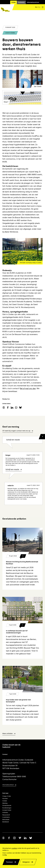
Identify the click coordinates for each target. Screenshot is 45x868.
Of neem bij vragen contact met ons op (16, 431)
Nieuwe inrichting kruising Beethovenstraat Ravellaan (22, 563)
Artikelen (5, 813)
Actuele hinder (7, 810)
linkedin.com (12, 407)
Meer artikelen (8, 734)
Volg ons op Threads (4, 838)
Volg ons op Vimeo (20, 838)
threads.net (4, 407)
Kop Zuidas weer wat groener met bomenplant (18, 701)
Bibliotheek (6, 820)
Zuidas (13, 2)
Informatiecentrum (33, 2)
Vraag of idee (7, 796)
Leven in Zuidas (10, 33)
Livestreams (6, 817)
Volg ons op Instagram (14, 838)
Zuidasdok (21, 2)
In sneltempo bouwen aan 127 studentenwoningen (17, 632)
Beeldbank (6, 822)
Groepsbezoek (7, 805)
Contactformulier (9, 779)
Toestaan (9, 862)
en (39, 7)
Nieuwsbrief (6, 815)
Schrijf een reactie (13, 440)
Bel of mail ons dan (28, 389)
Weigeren (26, 862)
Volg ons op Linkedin (25, 838)
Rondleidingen (7, 808)
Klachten (5, 799)
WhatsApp (16, 407)
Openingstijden (9, 774)
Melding (5, 803)
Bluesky (20, 407)
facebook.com (8, 407)
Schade (5, 801)
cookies (14, 848)
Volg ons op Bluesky (31, 838)
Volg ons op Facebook (9, 838)
